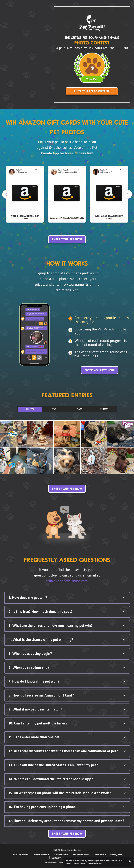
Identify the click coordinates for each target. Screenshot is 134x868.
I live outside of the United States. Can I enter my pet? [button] (53, 765)
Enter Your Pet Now (67, 240)
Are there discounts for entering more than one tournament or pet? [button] (63, 751)
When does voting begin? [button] (30, 654)
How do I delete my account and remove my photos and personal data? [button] (66, 821)
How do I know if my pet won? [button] (34, 681)
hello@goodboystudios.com (67, 581)
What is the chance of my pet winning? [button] (41, 640)
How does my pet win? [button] (28, 598)
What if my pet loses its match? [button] (35, 709)
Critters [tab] (104, 409)
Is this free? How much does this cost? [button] (41, 612)
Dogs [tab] (55, 409)
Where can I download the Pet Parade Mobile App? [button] (51, 779)
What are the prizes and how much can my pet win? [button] (51, 626)
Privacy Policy (117, 854)
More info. (98, 863)
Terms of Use (100, 854)
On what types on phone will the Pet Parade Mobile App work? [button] (60, 793)
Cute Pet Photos (61, 854)
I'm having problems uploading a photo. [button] (42, 807)
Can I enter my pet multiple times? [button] (38, 723)
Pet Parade (92, 23)
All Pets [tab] (30, 409)
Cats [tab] (79, 409)
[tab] (67, 598)
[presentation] (6, 194)
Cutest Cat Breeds (41, 854)
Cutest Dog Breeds (20, 854)
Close (129, 862)
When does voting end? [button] (29, 667)
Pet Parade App (67, 290)
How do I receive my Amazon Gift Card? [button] (41, 695)
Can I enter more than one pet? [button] (35, 737)
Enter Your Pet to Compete (92, 91)
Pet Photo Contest (81, 854)
